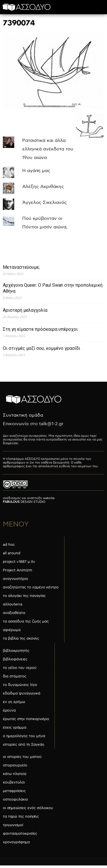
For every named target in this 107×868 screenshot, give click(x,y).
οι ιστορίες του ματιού (22, 757)
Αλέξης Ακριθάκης (43, 187)
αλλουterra (13, 604)
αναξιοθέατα (14, 613)
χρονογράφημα (16, 842)
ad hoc (9, 545)
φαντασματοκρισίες (20, 834)
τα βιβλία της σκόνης (21, 638)
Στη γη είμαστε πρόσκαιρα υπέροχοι (40, 329)
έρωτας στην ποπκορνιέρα (26, 719)
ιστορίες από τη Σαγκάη (24, 745)
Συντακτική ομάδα (23, 415)
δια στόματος (15, 676)
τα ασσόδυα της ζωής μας (26, 621)
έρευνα (9, 710)
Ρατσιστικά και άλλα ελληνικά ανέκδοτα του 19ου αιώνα (48, 149)
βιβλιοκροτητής (16, 651)
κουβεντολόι (14, 782)
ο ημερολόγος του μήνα (24, 736)
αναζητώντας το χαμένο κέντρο (31, 587)
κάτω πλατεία (15, 774)
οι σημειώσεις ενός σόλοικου (28, 808)
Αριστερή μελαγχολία (25, 310)
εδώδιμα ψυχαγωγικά (22, 693)
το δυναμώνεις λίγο (20, 685)
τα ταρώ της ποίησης (21, 817)
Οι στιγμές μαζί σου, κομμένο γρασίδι (42, 348)
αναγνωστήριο (15, 579)
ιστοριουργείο (15, 765)
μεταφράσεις (14, 791)
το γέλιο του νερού (20, 668)
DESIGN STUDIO (24, 502)
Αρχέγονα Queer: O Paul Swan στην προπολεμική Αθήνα (53, 288)
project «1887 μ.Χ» (19, 562)
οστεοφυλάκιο (15, 799)
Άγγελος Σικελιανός (45, 203)
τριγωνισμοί (13, 825)
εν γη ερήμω (14, 702)
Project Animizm (18, 570)
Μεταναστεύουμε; (21, 267)
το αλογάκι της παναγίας (24, 596)
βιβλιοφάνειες (15, 659)
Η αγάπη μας (36, 171)
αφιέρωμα (12, 630)
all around (12, 553)
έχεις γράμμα (15, 728)
